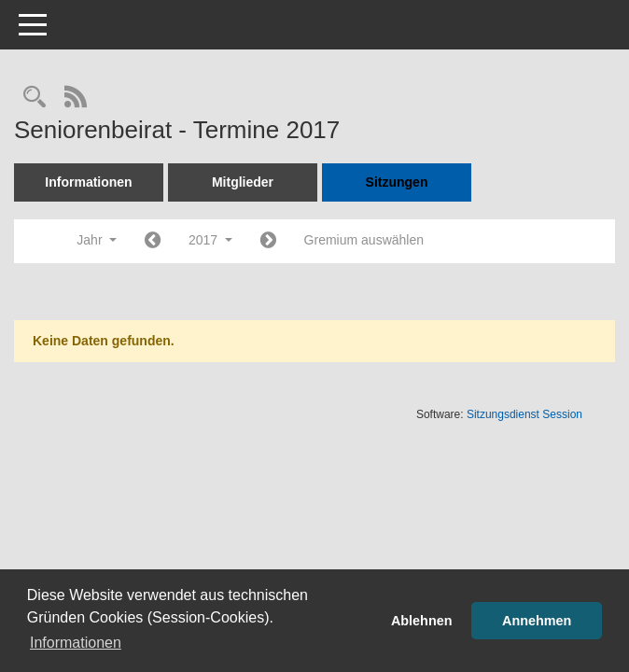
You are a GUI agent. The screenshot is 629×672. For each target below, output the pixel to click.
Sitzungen (397, 182)
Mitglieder (243, 182)
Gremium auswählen (364, 240)
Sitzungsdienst (524, 414)
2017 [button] (210, 240)
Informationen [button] (76, 643)
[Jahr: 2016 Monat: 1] (153, 241)
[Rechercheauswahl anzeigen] (35, 98)
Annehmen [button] (537, 621)
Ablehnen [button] (422, 621)
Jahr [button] (97, 240)
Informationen (88, 182)
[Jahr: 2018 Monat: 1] (268, 241)
